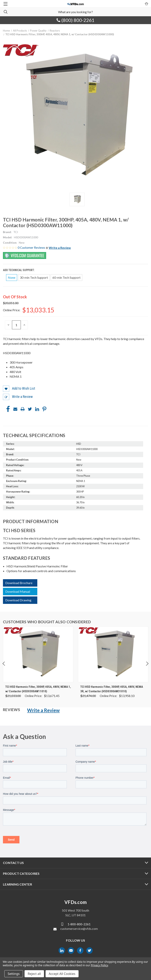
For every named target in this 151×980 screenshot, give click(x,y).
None (12, 277)
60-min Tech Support (66, 277)
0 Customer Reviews (32, 247)
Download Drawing (18, 600)
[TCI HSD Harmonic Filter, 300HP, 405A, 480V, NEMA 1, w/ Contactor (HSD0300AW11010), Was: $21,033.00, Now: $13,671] (38, 654)
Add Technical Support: (19, 270)
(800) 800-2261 (75, 20)
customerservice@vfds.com (79, 929)
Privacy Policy (99, 965)
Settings (14, 974)
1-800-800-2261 (79, 924)
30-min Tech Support (34, 277)
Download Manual (18, 591)
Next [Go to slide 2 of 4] (147, 667)
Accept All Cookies (62, 974)
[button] (58, 248)
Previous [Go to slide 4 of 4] (4, 667)
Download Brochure (19, 583)
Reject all (34, 974)
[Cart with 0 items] (146, 4)
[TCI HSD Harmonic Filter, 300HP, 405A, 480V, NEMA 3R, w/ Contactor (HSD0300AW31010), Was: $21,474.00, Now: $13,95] (113, 654)
